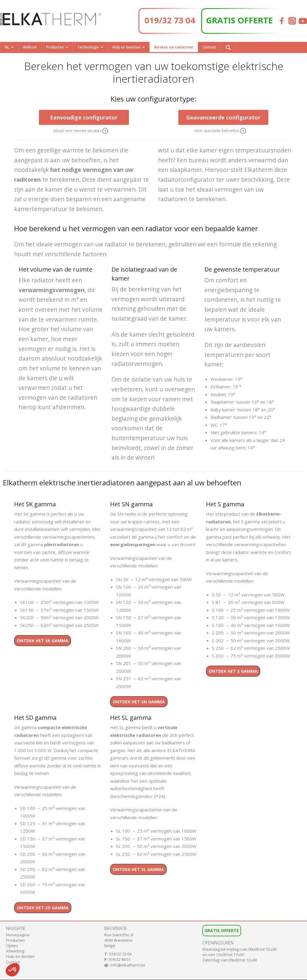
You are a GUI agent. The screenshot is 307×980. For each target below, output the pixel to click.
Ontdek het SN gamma (139, 702)
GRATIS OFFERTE (239, 20)
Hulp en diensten (127, 47)
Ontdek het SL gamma (138, 869)
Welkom (30, 47)
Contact (209, 47)
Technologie (88, 47)
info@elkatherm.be (128, 965)
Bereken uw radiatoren (174, 47)
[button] (228, 47)
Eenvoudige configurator (84, 117)
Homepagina (18, 935)
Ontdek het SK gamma (43, 641)
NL (7, 47)
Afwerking (15, 951)
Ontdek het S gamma (233, 671)
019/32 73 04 (170, 20)
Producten (55, 47)
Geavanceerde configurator (223, 117)
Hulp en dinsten (20, 956)
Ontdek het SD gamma (43, 908)
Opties (12, 946)
